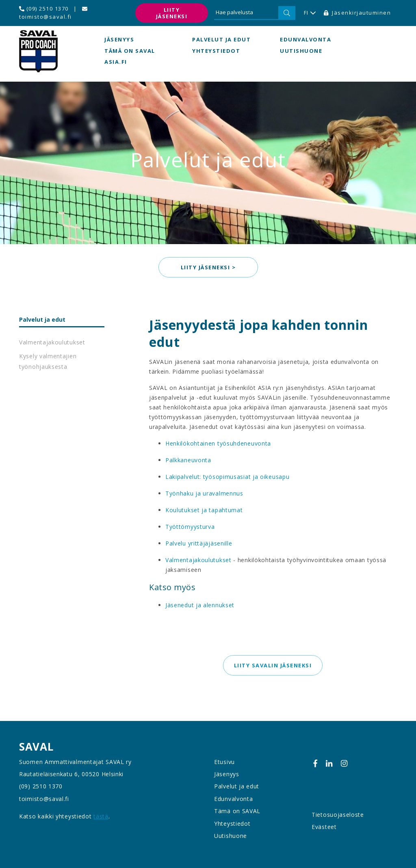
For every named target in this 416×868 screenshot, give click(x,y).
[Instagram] (344, 763)
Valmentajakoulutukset (52, 342)
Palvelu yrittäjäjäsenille (199, 543)
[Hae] (287, 13)
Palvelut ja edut (221, 39)
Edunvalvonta (305, 39)
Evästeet (324, 827)
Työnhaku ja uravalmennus (204, 493)
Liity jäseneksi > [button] (208, 267)
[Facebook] (315, 763)
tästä (101, 816)
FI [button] (310, 13)
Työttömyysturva (190, 527)
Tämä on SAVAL (130, 51)
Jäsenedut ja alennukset (200, 605)
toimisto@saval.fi (53, 13)
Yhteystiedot (216, 51)
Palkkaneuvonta (188, 460)
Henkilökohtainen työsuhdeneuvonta (218, 443)
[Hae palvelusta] (246, 13)
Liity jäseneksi (172, 13)
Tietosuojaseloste (338, 815)
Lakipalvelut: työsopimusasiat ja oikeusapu (227, 477)
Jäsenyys (119, 39)
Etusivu (224, 762)
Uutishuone (301, 51)
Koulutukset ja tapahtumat (204, 510)
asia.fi (116, 62)
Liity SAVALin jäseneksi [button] (273, 665)
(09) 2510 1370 (44, 9)
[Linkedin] (329, 763)
